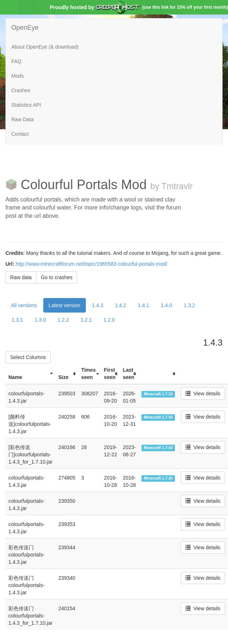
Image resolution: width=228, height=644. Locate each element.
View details (203, 394)
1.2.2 (63, 320)
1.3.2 (189, 305)
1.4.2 (121, 305)
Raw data (21, 277)
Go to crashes (57, 277)
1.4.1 (143, 305)
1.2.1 (86, 320)
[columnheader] (30, 374)
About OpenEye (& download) (45, 47)
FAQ (16, 61)
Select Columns (28, 357)
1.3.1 (17, 320)
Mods (17, 76)
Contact (20, 134)
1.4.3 (98, 305)
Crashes (21, 90)
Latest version (65, 305)
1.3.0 (40, 320)
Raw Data (22, 119)
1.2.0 (109, 320)
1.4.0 (166, 305)
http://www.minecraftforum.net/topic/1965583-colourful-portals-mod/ (91, 264)
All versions (24, 305)
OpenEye (25, 28)
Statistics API (26, 105)
